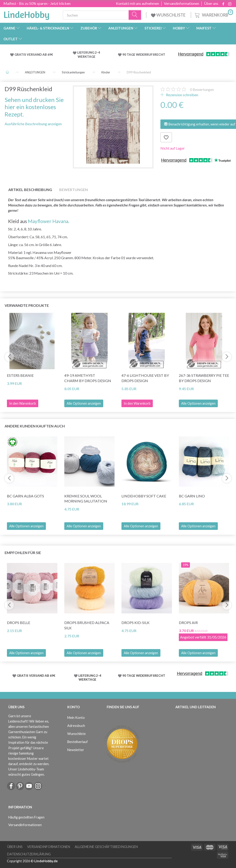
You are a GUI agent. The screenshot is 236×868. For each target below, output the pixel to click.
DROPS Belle (19, 623)
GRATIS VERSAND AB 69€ (34, 55)
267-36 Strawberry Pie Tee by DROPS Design (204, 378)
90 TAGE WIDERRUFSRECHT (144, 55)
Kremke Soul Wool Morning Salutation (86, 499)
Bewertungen (202, 89)
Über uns (211, 3)
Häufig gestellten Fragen (26, 817)
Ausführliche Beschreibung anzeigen (33, 124)
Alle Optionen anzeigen (84, 403)
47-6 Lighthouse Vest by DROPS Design (145, 378)
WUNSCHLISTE (169, 15)
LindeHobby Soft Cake (144, 496)
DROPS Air (188, 623)
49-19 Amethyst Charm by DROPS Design (88, 378)
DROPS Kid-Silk (136, 623)
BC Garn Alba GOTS (25, 496)
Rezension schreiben (182, 95)
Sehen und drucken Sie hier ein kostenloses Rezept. (34, 107)
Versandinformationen (181, 3)
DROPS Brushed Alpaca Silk (87, 625)
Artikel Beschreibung (30, 190)
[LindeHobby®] (27, 14)
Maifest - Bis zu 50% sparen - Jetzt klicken (37, 3)
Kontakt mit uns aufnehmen (137, 3)
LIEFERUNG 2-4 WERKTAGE (89, 55)
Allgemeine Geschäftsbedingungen (106, 847)
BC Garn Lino (192, 496)
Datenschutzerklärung (29, 854)
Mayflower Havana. (49, 221)
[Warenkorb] (213, 14)
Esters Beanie (20, 375)
